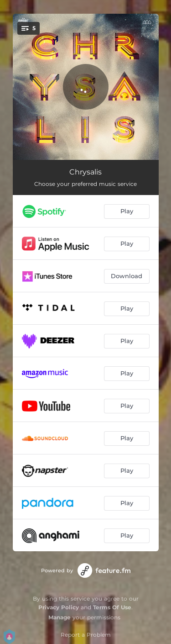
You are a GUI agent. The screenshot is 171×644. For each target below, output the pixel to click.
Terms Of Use (112, 607)
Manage (60, 617)
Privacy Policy (59, 607)
